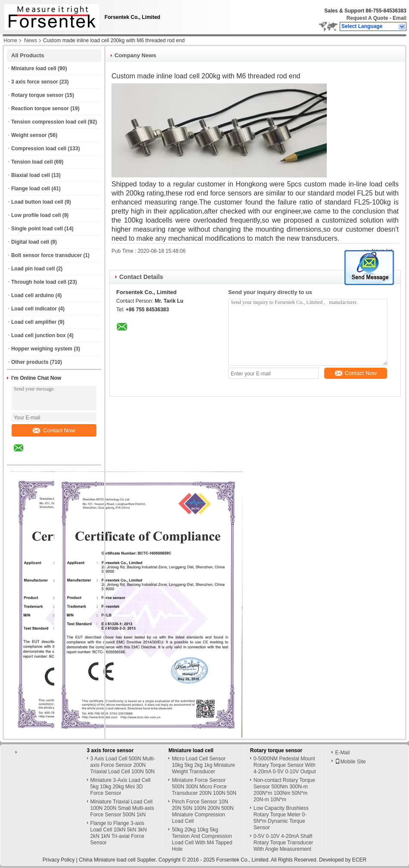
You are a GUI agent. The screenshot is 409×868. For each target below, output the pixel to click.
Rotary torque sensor (37, 95)
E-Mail (342, 753)
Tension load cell (32, 162)
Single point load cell (37, 229)
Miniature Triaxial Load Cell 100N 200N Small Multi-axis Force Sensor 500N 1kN (122, 808)
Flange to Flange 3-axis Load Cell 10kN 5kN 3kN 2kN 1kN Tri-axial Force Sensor (119, 833)
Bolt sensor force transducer (46, 255)
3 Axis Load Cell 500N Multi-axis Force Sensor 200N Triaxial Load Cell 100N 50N (123, 765)
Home (10, 40)
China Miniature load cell (107, 860)
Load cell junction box (39, 335)
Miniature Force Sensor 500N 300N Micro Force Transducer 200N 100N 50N (204, 787)
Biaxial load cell (31, 175)
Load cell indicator (34, 309)
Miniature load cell (34, 68)
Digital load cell (30, 242)
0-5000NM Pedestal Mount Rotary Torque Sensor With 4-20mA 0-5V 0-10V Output (285, 765)
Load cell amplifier (34, 322)
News (31, 40)
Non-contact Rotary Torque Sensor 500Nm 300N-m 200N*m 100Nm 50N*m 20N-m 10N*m (284, 790)
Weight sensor (29, 135)
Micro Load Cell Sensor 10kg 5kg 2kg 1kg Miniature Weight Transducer (203, 765)
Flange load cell (31, 189)
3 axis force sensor (35, 82)
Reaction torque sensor (40, 108)
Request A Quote (367, 18)
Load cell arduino (33, 295)
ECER (359, 860)
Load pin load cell (33, 269)
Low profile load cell (36, 215)
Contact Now (54, 430)
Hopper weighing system (42, 349)
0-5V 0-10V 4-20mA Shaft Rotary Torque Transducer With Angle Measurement (284, 843)
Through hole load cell (39, 282)
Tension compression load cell (49, 122)
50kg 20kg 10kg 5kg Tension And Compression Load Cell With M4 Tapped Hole (202, 839)
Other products (30, 362)
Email (400, 18)
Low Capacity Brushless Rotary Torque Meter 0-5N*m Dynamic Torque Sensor (281, 818)
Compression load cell (39, 149)
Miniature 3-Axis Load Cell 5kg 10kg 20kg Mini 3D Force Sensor (121, 787)
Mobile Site (350, 762)
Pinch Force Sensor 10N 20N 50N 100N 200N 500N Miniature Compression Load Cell (203, 811)
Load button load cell (37, 202)
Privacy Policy (59, 860)
